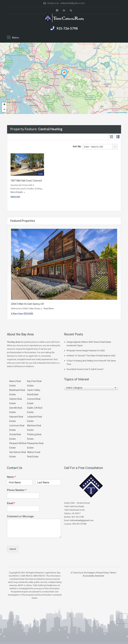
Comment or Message (20, 516)
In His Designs (88, 573)
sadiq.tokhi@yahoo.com (73, 3)
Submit (13, 549)
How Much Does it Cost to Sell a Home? (85, 369)
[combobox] (100, 147)
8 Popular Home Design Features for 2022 (86, 351)
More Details (18, 192)
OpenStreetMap (121, 112)
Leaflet (109, 112)
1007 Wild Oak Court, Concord (26, 181)
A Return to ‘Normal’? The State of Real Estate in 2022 (91, 356)
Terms (113, 573)
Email (11, 503)
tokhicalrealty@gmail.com (82, 520)
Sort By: (77, 146)
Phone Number (17, 490)
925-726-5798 (67, 28)
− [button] (4, 110)
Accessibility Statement (93, 576)
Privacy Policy (102, 573)
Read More (49, 309)
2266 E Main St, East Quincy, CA (27, 304)
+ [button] (4, 105)
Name (11, 477)
